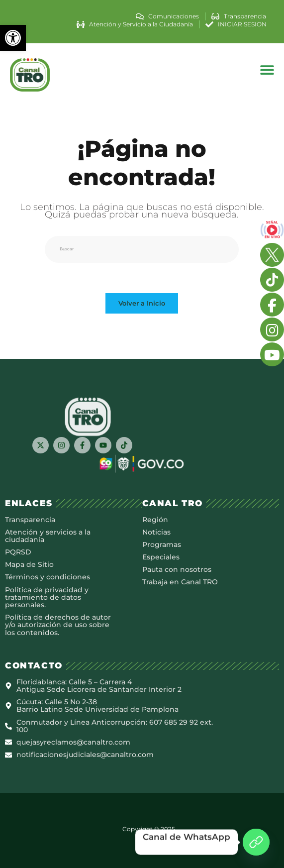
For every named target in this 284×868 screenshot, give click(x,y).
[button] (13, 38)
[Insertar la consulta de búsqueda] (142, 249)
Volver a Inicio (142, 303)
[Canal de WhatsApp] (256, 842)
